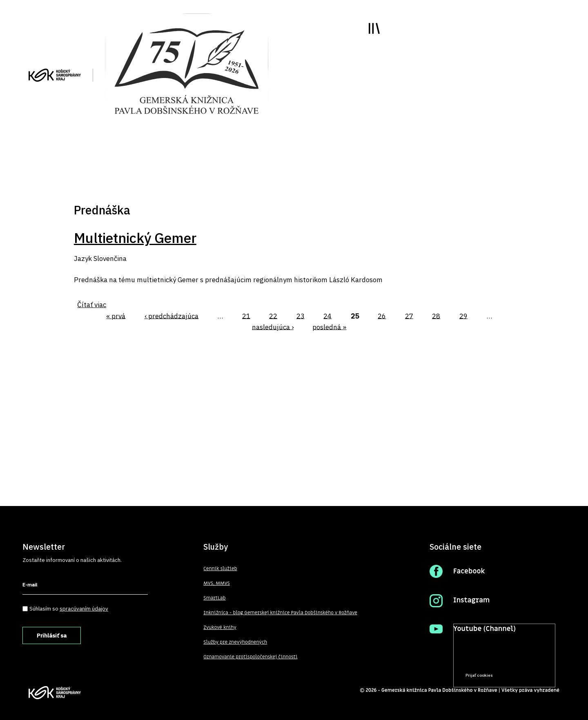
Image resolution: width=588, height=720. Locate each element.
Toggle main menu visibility (374, 28)
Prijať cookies (479, 675)
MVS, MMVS (217, 583)
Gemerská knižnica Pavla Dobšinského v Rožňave (439, 690)
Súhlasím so (69, 609)
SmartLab (214, 598)
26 (382, 316)
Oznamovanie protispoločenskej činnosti (250, 657)
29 (463, 316)
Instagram (471, 600)
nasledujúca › (273, 327)
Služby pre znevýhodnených (235, 642)
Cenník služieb (220, 568)
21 (246, 316)
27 (409, 316)
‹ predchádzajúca (171, 316)
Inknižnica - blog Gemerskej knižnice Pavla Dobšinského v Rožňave (280, 613)
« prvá (116, 316)
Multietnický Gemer (135, 238)
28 (436, 316)
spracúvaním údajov (84, 609)
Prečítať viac (523, 660)
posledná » (329, 327)
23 (301, 316)
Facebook (469, 571)
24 (327, 316)
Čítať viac (92, 305)
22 (273, 316)
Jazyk (83, 259)
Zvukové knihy (220, 627)
